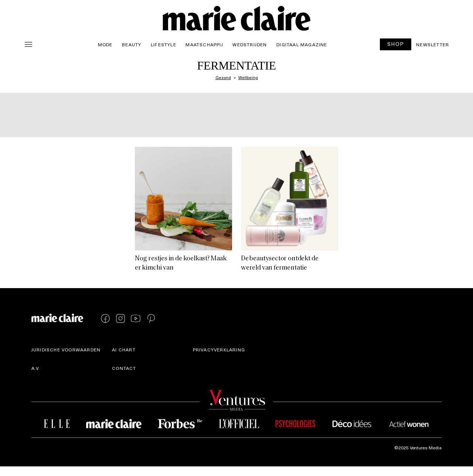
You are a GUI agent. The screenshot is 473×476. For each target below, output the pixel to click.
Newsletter (433, 44)
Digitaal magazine (302, 44)
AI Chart (124, 350)
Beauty (132, 44)
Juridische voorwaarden (66, 350)
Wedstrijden (250, 44)
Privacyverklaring (219, 350)
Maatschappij (204, 44)
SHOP (396, 44)
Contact (124, 368)
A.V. (36, 368)
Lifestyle (164, 44)
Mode (105, 44)
